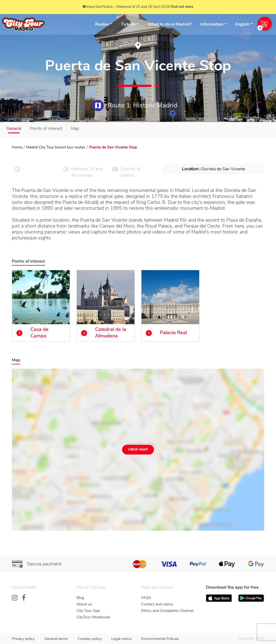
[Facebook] (24, 598)
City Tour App (88, 611)
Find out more (182, 7)
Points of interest (46, 128)
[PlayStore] (251, 598)
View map (138, 450)
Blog (80, 598)
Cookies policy (90, 639)
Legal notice (121, 639)
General (14, 128)
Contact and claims (157, 604)
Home (17, 147)
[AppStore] (219, 598)
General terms (56, 639)
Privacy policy (23, 639)
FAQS (146, 598)
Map (75, 128)
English (242, 24)
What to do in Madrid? (170, 24)
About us (84, 604)
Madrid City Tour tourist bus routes (56, 147)
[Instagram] (15, 598)
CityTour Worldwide (93, 617)
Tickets (128, 24)
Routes (102, 24)
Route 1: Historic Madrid (135, 106)
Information (212, 24)
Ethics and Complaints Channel (167, 611)
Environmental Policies (160, 639)
